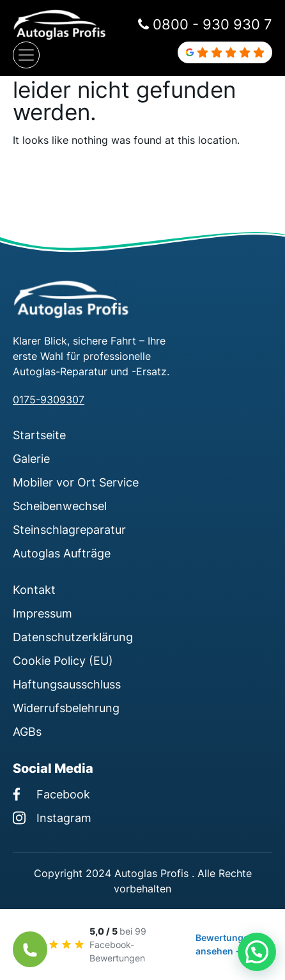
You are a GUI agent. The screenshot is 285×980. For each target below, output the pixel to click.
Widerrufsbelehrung (66, 708)
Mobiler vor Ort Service (76, 482)
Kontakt (34, 589)
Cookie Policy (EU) (63, 660)
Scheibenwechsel (60, 506)
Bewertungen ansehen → (225, 944)
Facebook (51, 794)
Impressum (42, 613)
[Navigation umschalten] (26, 55)
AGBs (27, 731)
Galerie (31, 458)
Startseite (39, 435)
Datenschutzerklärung (73, 637)
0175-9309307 (49, 400)
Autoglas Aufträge (62, 553)
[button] (257, 952)
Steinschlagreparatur (69, 529)
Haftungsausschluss (67, 684)
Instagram (52, 818)
